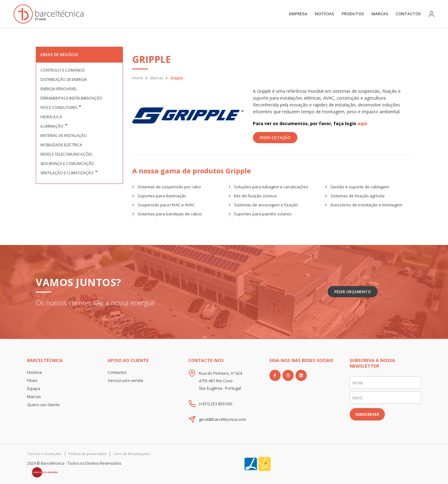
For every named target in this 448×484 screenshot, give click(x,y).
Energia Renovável (59, 89)
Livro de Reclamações (132, 454)
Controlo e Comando (63, 70)
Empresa (298, 14)
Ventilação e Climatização (67, 173)
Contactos (408, 14)
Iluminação (52, 126)
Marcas (380, 14)
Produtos (353, 14)
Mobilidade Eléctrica (61, 145)
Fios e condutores (59, 108)
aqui (362, 123)
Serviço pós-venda (125, 380)
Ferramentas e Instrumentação (71, 98)
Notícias (324, 14)
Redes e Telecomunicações (66, 154)
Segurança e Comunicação (67, 164)
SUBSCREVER (367, 414)
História (34, 372)
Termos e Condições (44, 454)
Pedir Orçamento (353, 292)
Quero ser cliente (43, 405)
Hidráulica (51, 117)
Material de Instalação (64, 136)
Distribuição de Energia (64, 80)
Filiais (32, 380)
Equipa (34, 388)
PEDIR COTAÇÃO (275, 138)
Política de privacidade (87, 454)
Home (138, 78)
